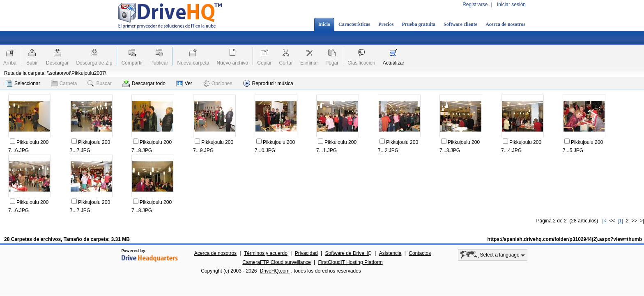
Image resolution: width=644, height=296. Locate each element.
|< (604, 221)
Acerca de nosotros (505, 24)
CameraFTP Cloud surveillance (277, 262)
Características (354, 24)
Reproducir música (268, 83)
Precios (386, 24)
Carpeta (64, 83)
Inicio (324, 24)
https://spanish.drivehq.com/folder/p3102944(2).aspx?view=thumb (565, 239)
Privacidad (306, 253)
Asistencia (390, 253)
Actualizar (394, 63)
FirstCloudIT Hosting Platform (351, 262)
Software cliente (460, 24)
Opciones (218, 83)
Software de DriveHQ (348, 253)
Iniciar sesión (511, 5)
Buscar (99, 83)
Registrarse (475, 5)
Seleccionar (23, 83)
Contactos (420, 253)
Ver (184, 83)
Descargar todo (144, 83)
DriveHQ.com (275, 271)
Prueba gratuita (419, 24)
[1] (620, 221)
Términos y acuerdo (266, 253)
